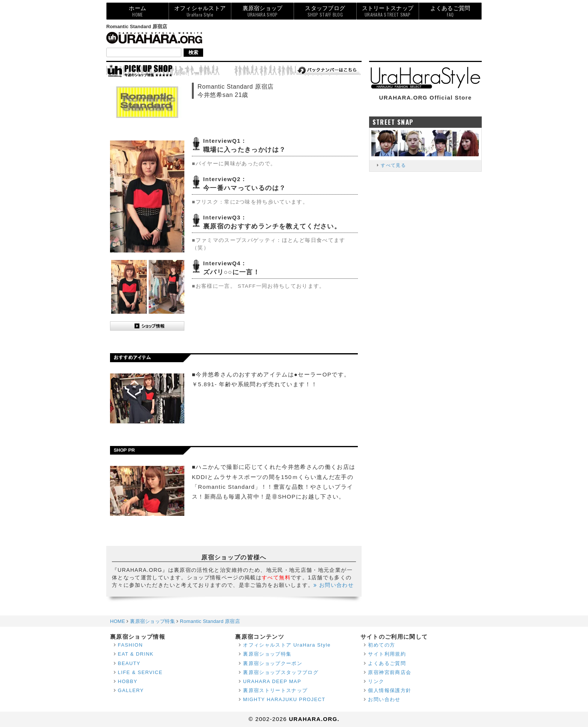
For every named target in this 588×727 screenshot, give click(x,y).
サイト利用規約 (387, 654)
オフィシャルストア (200, 11)
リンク (376, 681)
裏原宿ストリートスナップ (275, 690)
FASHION (130, 645)
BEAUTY (129, 663)
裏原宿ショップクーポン (273, 663)
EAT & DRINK (136, 654)
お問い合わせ (334, 585)
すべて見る (393, 165)
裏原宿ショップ (263, 11)
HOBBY (128, 681)
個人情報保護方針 (390, 690)
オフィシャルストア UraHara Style (287, 645)
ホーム (137, 11)
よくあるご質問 (450, 11)
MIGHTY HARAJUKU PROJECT (284, 699)
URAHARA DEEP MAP (272, 681)
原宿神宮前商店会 (390, 672)
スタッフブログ (325, 11)
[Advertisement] (345, 40)
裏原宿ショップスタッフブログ (281, 672)
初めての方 (381, 645)
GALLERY (131, 690)
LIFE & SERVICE (140, 672)
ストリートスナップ (388, 11)
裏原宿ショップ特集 (267, 654)
